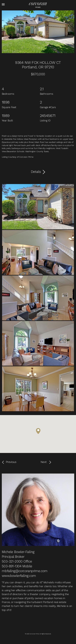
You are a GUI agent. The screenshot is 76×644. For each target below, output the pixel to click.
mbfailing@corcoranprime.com (25, 571)
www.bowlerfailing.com (19, 576)
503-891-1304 (12, 566)
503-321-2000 (12, 561)
